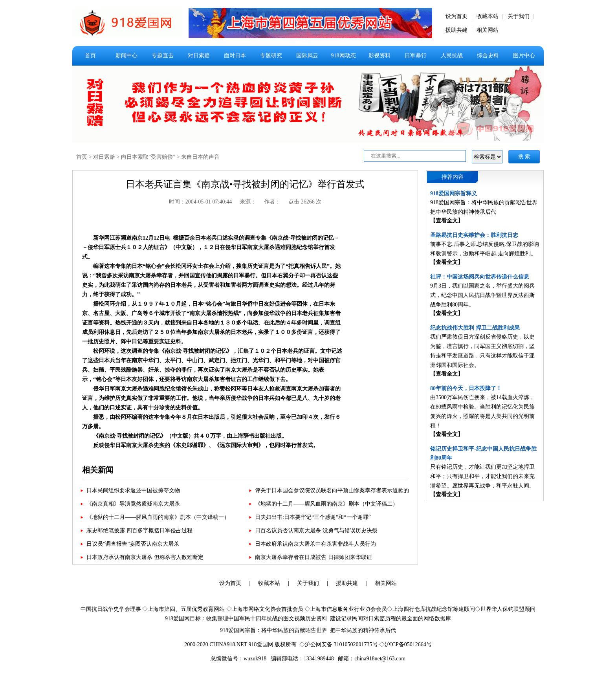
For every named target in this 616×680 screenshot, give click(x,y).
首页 (90, 56)
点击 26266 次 (305, 202)
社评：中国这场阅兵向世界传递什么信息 (480, 277)
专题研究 (271, 56)
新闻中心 (126, 56)
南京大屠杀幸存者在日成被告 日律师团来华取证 (313, 557)
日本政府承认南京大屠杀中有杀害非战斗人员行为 (315, 544)
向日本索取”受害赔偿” (148, 157)
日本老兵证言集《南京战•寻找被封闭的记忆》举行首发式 (245, 184)
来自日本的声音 (200, 157)
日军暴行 (416, 56)
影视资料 (379, 56)
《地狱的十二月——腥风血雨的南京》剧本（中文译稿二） (326, 504)
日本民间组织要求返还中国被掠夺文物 (133, 490)
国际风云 (307, 56)
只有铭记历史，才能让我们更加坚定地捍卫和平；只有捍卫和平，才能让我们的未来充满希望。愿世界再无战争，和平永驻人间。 (482, 476)
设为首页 (456, 16)
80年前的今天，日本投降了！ (466, 388)
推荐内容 (453, 177)
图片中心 (524, 56)
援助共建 (456, 30)
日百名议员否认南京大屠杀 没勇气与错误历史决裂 (316, 531)
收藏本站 (488, 16)
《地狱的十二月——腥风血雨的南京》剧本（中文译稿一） (158, 517)
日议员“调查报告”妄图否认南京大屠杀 (133, 544)
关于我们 (519, 16)
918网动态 (344, 56)
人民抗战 (452, 56)
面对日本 (235, 56)
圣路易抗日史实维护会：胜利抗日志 (474, 235)
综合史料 (488, 56)
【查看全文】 (447, 221)
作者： (272, 202)
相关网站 (488, 30)
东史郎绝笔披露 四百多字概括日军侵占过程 (139, 531)
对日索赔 (199, 56)
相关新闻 (98, 470)
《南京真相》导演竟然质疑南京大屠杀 (133, 504)
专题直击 (163, 56)
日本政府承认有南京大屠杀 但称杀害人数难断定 (145, 557)
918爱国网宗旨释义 (454, 193)
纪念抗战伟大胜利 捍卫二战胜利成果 (475, 328)
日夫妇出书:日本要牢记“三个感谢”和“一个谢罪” (313, 517)
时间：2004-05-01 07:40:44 (201, 202)
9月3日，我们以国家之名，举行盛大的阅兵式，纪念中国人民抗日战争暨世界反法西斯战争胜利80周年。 (482, 295)
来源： (248, 202)
